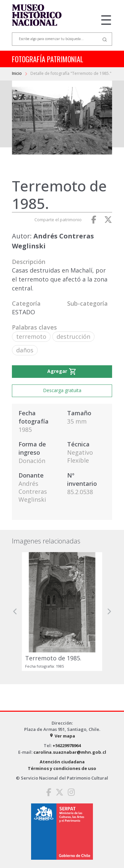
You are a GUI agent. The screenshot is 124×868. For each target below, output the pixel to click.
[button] (15, 612)
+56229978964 (67, 745)
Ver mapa (62, 736)
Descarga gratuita (62, 390)
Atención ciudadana (62, 762)
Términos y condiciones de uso (62, 768)
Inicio (17, 73)
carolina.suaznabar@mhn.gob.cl (70, 752)
